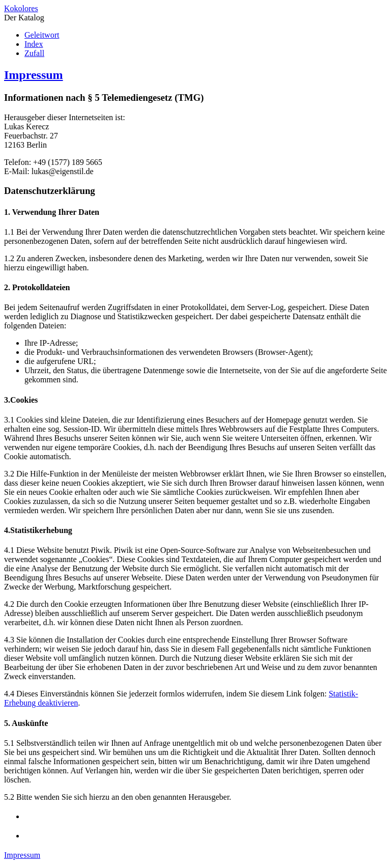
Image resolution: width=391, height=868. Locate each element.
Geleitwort (42, 35)
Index (34, 44)
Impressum (34, 75)
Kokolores (21, 8)
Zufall (34, 53)
